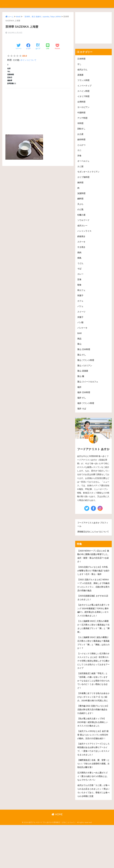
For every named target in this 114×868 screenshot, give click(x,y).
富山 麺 (81, 391)
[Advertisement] (38, 105)
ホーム (11, 17)
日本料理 (82, 59)
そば (79, 278)
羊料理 (81, 126)
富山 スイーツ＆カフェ (88, 396)
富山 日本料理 (84, 363)
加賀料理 (82, 200)
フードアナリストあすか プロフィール (93, 541)
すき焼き (82, 256)
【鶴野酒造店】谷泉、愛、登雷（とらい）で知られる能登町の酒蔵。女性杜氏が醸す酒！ (93, 805)
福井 (79, 402)
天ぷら (81, 211)
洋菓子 (81, 329)
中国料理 (82, 115)
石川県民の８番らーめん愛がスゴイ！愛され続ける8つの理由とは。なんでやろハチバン (93, 818)
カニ (79, 155)
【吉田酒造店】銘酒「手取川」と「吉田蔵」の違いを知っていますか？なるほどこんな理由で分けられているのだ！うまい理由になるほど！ (93, 709)
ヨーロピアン (84, 110)
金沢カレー (83, 233)
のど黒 (81, 216)
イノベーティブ (85, 87)
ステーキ (82, 250)
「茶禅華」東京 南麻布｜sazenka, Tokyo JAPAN (44, 17)
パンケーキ (83, 340)
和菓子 (81, 306)
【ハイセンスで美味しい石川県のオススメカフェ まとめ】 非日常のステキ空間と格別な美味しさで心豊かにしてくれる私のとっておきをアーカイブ (93, 688)
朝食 (79, 295)
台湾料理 (82, 104)
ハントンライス (85, 239)
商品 (79, 351)
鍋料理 (81, 205)
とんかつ (82, 149)
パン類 (81, 334)
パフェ (81, 318)
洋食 (79, 160)
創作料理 (82, 143)
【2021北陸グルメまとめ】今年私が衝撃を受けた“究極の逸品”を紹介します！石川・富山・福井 (93, 593)
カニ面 (81, 171)
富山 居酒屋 (83, 385)
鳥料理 (81, 188)
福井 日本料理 (84, 408)
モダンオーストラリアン (89, 177)
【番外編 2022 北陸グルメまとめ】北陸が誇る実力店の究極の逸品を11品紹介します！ (93, 743)
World (19, 17)
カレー (81, 284)
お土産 (81, 138)
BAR (80, 346)
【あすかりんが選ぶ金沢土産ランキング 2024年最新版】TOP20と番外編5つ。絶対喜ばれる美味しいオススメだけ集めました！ (93, 634)
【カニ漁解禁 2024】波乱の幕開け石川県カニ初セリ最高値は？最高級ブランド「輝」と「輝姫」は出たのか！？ (93, 669)
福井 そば (82, 425)
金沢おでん (83, 70)
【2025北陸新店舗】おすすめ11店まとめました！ (93, 621)
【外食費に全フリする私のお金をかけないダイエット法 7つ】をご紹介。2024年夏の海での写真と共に (93, 728)
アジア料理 (83, 121)
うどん (81, 273)
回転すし (82, 132)
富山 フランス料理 (86, 374)
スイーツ (82, 323)
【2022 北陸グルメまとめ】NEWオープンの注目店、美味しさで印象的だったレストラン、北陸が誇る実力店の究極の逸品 (93, 608)
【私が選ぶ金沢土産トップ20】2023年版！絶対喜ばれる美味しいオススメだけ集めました (92, 757)
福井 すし (82, 413)
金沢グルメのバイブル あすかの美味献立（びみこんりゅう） (45, 4)
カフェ (81, 312)
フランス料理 (84, 81)
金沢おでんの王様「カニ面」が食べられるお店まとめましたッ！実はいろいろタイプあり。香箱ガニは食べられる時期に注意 (93, 833)
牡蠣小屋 (82, 222)
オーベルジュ (84, 166)
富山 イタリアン (85, 379)
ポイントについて (29, 57)
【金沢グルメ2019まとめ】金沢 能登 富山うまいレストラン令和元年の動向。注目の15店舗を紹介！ (93, 772)
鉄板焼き (82, 244)
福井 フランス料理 (86, 419)
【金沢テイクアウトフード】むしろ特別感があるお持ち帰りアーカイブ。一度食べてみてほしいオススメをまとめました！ (93, 789)
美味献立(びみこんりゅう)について (93, 550)
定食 (79, 290)
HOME (57, 857)
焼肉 (79, 261)
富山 (79, 357)
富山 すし (82, 368)
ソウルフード (84, 228)
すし (79, 65)
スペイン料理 (84, 93)
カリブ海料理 (84, 183)
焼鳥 (79, 267)
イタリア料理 (84, 98)
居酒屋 (81, 76)
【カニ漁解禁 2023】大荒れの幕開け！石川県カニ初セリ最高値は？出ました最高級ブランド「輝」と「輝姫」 (93, 652)
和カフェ (82, 301)
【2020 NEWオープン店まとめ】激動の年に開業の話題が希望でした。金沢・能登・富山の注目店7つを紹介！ (93, 577)
